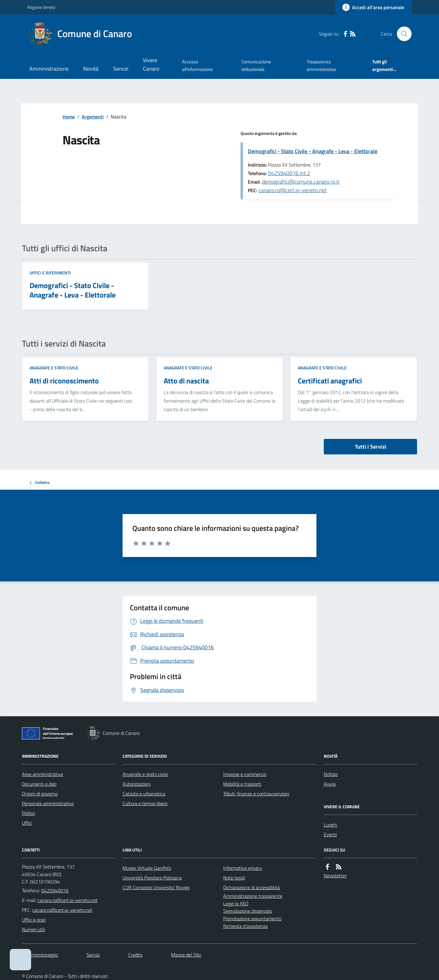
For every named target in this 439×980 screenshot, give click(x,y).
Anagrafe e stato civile (54, 368)
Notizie (331, 774)
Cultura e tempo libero (145, 803)
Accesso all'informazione (197, 65)
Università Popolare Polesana (152, 878)
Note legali (234, 878)
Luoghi (330, 825)
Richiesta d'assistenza (245, 926)
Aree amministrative (43, 774)
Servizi (121, 69)
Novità (91, 69)
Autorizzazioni (137, 784)
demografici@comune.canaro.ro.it (301, 182)
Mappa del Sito (186, 955)
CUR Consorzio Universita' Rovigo (156, 887)
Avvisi (330, 784)
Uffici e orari (34, 920)
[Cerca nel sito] (402, 34)
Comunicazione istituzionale (256, 65)
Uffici (27, 823)
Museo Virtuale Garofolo (147, 868)
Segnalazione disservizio (248, 911)
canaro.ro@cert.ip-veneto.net (293, 190)
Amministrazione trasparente (253, 896)
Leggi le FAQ (236, 904)
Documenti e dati (39, 784)
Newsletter (335, 876)
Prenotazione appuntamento (252, 918)
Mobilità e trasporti (242, 784)
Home (69, 117)
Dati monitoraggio (40, 955)
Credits (135, 955)
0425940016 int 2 (289, 173)
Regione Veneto (41, 7)
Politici (29, 813)
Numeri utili (34, 929)
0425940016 (55, 890)
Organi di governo (40, 794)
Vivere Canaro (151, 64)
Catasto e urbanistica (144, 794)
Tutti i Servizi (371, 447)
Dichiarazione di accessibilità (252, 887)
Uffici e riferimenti (50, 273)
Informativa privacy (243, 868)
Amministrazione (49, 69)
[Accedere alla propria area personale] (373, 7)
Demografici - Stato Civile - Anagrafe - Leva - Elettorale (313, 151)
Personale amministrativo (48, 803)
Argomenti (93, 117)
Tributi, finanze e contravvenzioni (256, 794)
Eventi (330, 834)
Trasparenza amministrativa (321, 65)
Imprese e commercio (245, 774)
